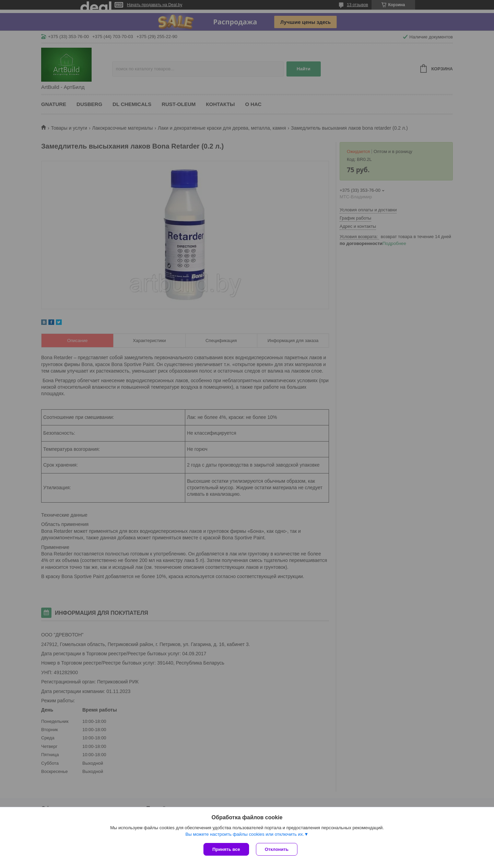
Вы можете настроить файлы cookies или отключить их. (245, 834)
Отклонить (277, 849)
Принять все (226, 849)
